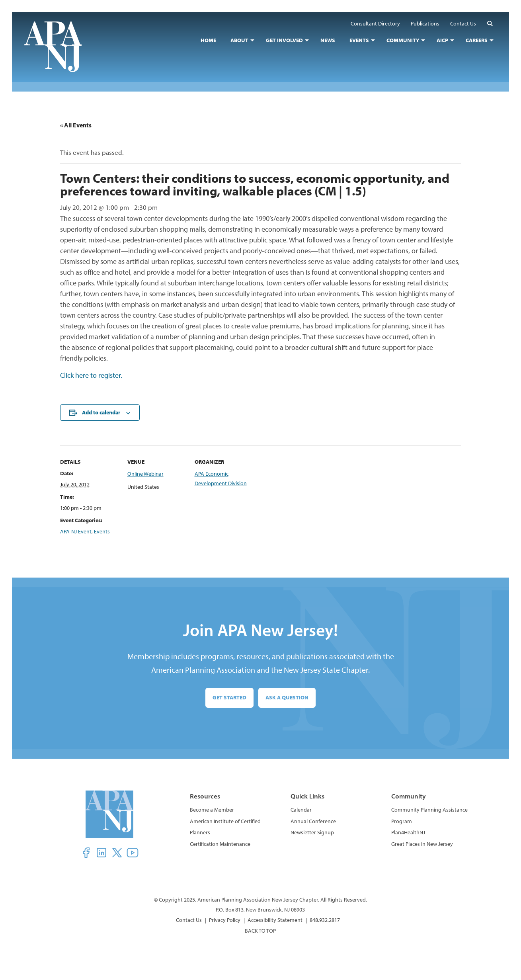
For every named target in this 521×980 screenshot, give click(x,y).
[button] (490, 23)
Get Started (229, 697)
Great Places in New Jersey (422, 844)
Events (102, 531)
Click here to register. (91, 375)
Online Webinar (145, 474)
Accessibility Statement (275, 920)
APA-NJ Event (76, 531)
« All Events (76, 125)
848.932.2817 (325, 920)
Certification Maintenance (220, 844)
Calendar (301, 810)
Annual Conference (313, 821)
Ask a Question (287, 697)
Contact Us (189, 920)
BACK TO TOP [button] (260, 931)
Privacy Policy (225, 920)
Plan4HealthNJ (408, 832)
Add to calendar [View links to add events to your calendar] (101, 412)
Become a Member (212, 810)
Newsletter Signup (312, 832)
